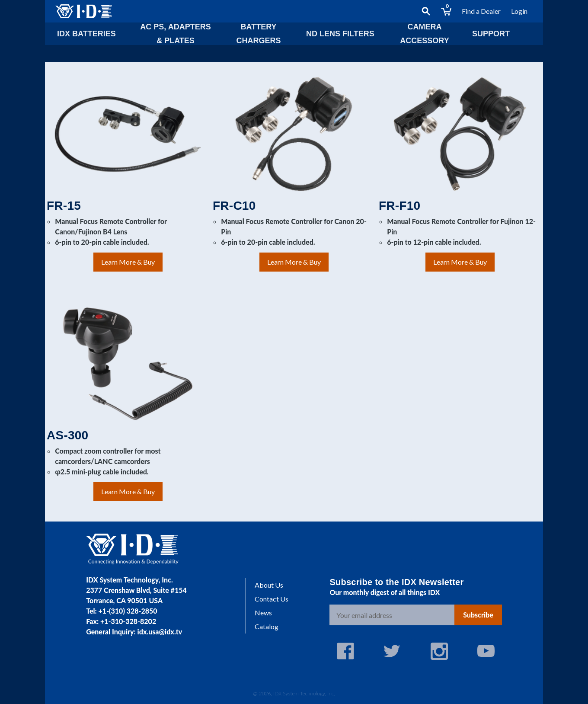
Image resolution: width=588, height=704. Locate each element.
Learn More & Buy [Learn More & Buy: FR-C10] (294, 262)
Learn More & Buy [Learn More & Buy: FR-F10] (460, 262)
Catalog (267, 626)
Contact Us (272, 599)
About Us (269, 585)
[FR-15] (128, 134)
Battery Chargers (258, 34)
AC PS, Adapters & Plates (175, 34)
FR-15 (64, 206)
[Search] (426, 11)
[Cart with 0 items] (446, 11)
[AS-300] (128, 364)
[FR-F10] (460, 134)
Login (519, 11)
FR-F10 (399, 206)
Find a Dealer (481, 11)
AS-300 (67, 435)
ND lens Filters (340, 34)
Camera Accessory (424, 34)
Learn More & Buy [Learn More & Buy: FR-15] (128, 262)
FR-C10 (234, 206)
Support (491, 34)
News (263, 613)
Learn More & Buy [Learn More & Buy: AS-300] (128, 491)
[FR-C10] (294, 134)
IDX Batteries (86, 34)
